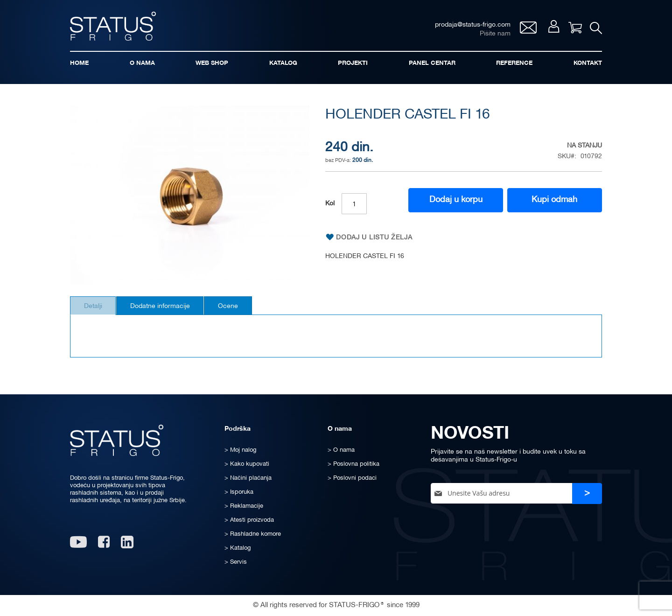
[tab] (96, 310)
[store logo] (117, 27)
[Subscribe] (587, 493)
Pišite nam (491, 35)
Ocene (243, 311)
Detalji (96, 311)
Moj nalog (550, 29)
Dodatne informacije (169, 311)
